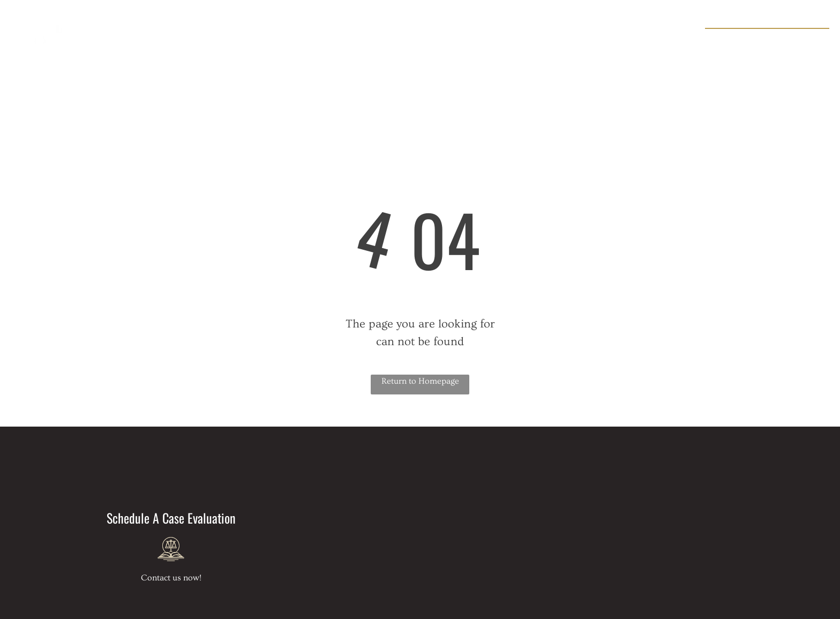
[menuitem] (293, 38)
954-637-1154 (794, 41)
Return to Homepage (420, 381)
